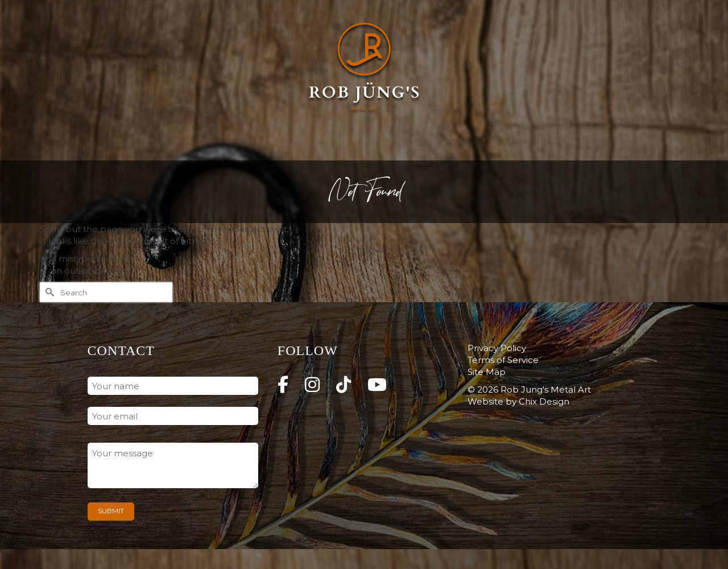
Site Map (487, 372)
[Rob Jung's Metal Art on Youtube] (377, 385)
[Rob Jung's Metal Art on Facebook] (283, 385)
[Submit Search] (48, 292)
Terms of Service (503, 360)
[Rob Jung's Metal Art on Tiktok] (344, 385)
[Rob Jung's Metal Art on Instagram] (312, 385)
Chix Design (544, 401)
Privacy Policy (497, 348)
